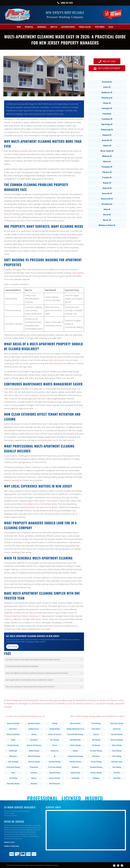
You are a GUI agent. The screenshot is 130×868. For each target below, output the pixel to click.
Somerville (37, 829)
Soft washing (78, 272)
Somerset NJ (49, 703)
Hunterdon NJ (93, 700)
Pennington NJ (25, 703)
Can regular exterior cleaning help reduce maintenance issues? (29, 679)
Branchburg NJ (32, 700)
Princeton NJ (37, 703)
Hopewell (23, 834)
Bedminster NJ (19, 700)
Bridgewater (29, 829)
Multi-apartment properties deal (18, 151)
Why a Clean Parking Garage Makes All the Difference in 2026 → (98, 716)
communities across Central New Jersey (39, 504)
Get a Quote (12, 646)
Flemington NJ (55, 700)
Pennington (29, 834)
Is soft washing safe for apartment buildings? (22, 666)
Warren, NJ (90, 703)
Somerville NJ (61, 703)
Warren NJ (80, 703)
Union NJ (71, 703)
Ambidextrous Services (51, 865)
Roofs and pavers (57, 360)
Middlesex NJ (12, 703)
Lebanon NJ (105, 700)
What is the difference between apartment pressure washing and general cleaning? (37, 673)
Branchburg (22, 829)
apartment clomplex (105, 703)
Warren (36, 836)
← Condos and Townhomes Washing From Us (24, 716)
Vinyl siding (72, 234)
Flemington (15, 827)
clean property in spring (35, 395)
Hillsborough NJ (68, 700)
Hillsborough (22, 832)
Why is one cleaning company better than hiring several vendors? (30, 686)
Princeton (7, 834)
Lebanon (30, 825)
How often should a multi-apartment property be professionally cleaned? (33, 659)
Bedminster (14, 829)
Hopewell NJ (81, 700)
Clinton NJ (44, 700)
